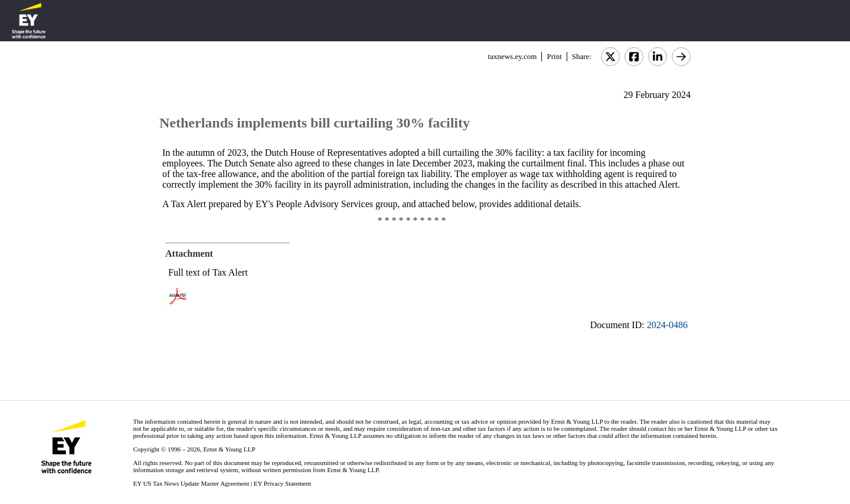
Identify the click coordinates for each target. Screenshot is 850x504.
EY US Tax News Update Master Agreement (191, 483)
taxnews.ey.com (513, 56)
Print (554, 56)
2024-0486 (667, 325)
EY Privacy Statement (282, 483)
